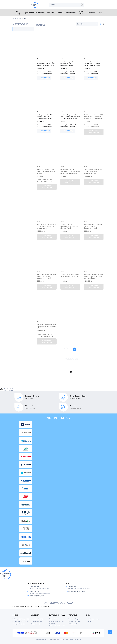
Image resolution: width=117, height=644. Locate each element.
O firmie (89, 621)
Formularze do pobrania (20, 621)
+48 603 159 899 (8, 388)
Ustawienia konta (36, 621)
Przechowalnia (36, 624)
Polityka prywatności (74, 621)
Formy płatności (54, 619)
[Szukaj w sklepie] (66, 5)
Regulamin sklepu (73, 619)
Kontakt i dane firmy (92, 619)
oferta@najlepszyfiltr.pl (37, 596)
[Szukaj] (82, 5)
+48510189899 (34, 591)
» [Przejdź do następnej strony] (74, 349)
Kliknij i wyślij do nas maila (77, 591)
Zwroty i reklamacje (19, 624)
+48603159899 (35, 587)
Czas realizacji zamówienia (58, 626)
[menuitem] (18, 13)
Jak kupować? (72, 624)
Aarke (39, 59)
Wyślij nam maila (8, 390)
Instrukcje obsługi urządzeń (21, 619)
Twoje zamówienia (37, 619)
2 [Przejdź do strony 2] (71, 349)
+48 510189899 (73, 587)
